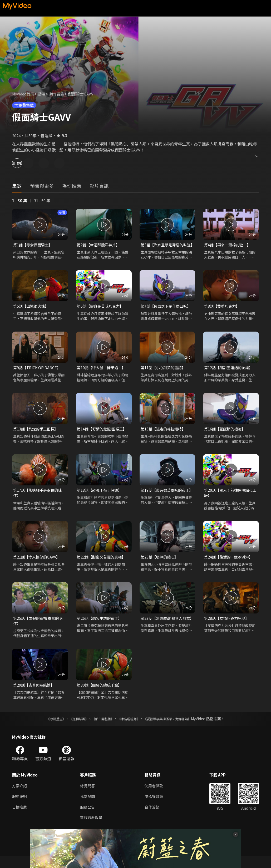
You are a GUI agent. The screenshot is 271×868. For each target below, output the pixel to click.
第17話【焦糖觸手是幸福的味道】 (39, 501)
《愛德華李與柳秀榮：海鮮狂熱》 (174, 729)
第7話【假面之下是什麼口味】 (167, 313)
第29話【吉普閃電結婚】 (35, 695)
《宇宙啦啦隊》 (130, 729)
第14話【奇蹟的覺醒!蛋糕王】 (103, 436)
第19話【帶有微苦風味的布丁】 (164, 501)
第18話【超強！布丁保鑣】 (101, 498)
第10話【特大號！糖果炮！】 (103, 374)
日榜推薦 (20, 818)
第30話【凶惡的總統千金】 (101, 695)
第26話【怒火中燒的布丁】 (101, 628)
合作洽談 (154, 818)
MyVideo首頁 (24, 94)
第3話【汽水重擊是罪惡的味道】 (165, 248)
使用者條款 (156, 796)
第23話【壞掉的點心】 (161, 566)
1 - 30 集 (20, 200)
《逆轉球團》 (73, 729)
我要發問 (88, 807)
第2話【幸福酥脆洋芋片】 (100, 245)
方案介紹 (20, 796)
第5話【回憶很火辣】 (32, 313)
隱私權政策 (156, 807)
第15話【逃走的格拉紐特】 (164, 436)
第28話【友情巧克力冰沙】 (228, 628)
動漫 (44, 94)
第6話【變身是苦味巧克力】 (102, 313)
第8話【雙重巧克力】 (223, 313)
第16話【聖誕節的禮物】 (226, 436)
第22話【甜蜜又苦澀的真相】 (103, 566)
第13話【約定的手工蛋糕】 (37, 436)
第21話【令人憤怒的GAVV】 (38, 566)
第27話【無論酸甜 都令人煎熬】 (165, 630)
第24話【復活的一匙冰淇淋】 (230, 566)
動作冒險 (60, 94)
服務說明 (20, 807)
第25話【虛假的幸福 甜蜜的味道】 (39, 630)
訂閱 (23, 163)
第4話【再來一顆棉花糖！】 (229, 245)
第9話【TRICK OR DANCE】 (38, 374)
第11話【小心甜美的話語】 (164, 374)
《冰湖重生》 (47, 729)
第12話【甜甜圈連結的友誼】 (230, 374)
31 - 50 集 (42, 200)
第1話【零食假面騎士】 (34, 245)
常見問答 (88, 796)
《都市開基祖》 (100, 729)
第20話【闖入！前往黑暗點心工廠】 (230, 501)
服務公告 (88, 818)
